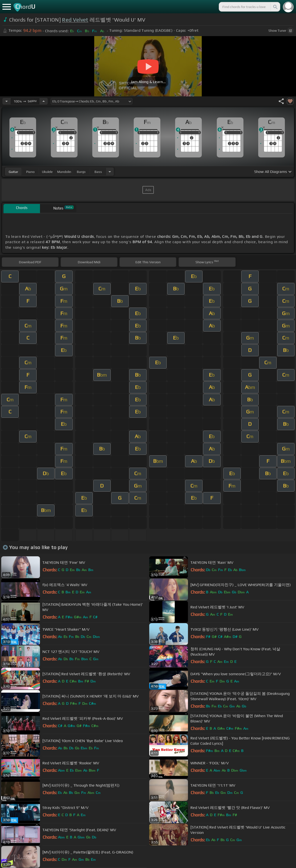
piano (30, 172)
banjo (81, 172)
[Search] (275, 7)
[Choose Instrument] (110, 172)
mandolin (64, 172)
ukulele (47, 172)
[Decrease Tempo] (7, 101)
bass (98, 172)
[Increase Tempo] (44, 101)
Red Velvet (75, 20)
